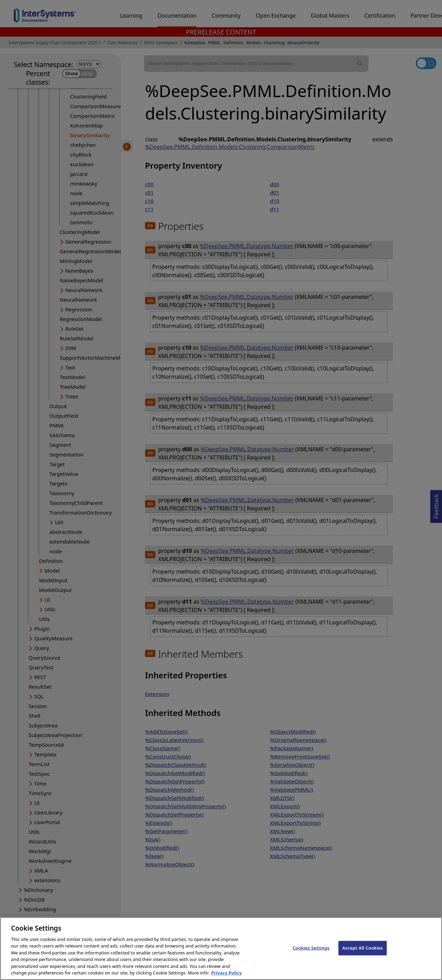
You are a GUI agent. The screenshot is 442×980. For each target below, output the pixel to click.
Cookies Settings (311, 955)
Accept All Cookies (363, 955)
